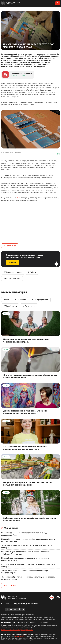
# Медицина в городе (13, 272)
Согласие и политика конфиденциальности (17, 630)
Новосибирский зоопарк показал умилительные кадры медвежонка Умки (25, 534)
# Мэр (6, 300)
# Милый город (10, 306)
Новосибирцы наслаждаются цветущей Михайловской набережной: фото (25, 559)
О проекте (6, 604)
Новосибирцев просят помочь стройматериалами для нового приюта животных (28, 540)
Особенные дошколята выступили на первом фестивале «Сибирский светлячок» (25, 553)
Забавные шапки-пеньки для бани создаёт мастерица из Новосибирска (25, 572)
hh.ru (18, 198)
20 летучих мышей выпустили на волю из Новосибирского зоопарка (27, 546)
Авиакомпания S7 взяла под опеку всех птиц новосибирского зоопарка (28, 565)
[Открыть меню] (58, 3)
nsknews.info (20, 636)
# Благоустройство (40, 300)
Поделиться (10, 246)
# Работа (32, 272)
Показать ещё (10, 585)
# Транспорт (20, 300)
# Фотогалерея (29, 306)
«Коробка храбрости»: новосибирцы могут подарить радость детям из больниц (28, 578)
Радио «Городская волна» (26, 604)
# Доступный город (12, 278)
